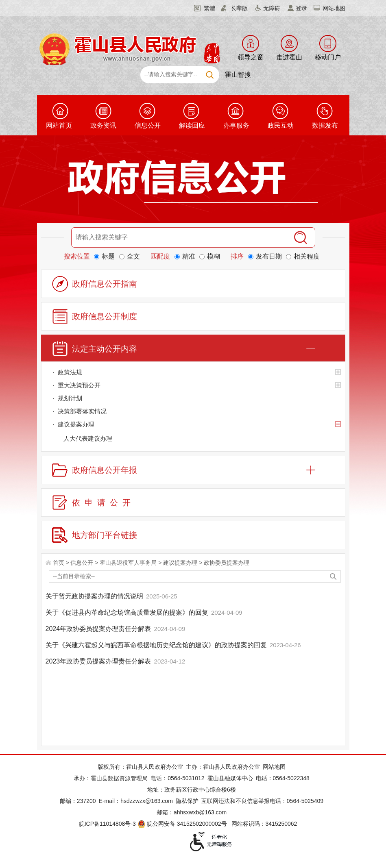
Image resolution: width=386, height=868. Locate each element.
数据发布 (325, 125)
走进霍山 (289, 57)
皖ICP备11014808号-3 (107, 824)
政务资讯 (103, 125)
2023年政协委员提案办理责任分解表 (99, 661)
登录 (301, 8)
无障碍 (272, 8)
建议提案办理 (180, 563)
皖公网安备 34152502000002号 (183, 824)
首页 (59, 563)
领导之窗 (251, 57)
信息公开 (148, 125)
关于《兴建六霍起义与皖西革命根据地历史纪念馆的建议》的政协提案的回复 (157, 645)
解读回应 (192, 125)
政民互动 (281, 125)
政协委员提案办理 (227, 563)
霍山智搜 (238, 75)
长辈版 (239, 8)
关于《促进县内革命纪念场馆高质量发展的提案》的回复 (128, 612)
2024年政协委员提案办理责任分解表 (99, 629)
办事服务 (236, 125)
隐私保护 (187, 801)
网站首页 (59, 125)
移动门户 (328, 57)
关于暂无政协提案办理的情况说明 (95, 596)
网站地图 (334, 8)
